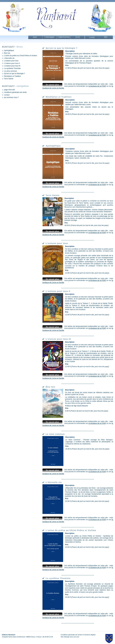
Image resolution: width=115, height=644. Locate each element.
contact (7, 95)
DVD (78, 37)
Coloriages (49, 37)
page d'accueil (9, 90)
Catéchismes (64, 37)
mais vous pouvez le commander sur (89, 85)
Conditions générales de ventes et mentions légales (78, 635)
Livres (92, 37)
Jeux (35, 37)
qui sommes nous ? (11, 97)
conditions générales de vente (15, 92)
